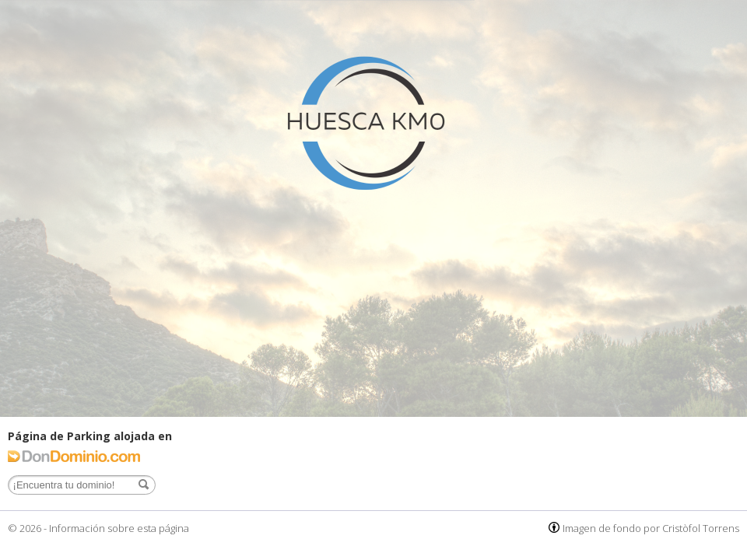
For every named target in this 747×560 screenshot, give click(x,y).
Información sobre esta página (119, 528)
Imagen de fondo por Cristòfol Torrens (651, 528)
